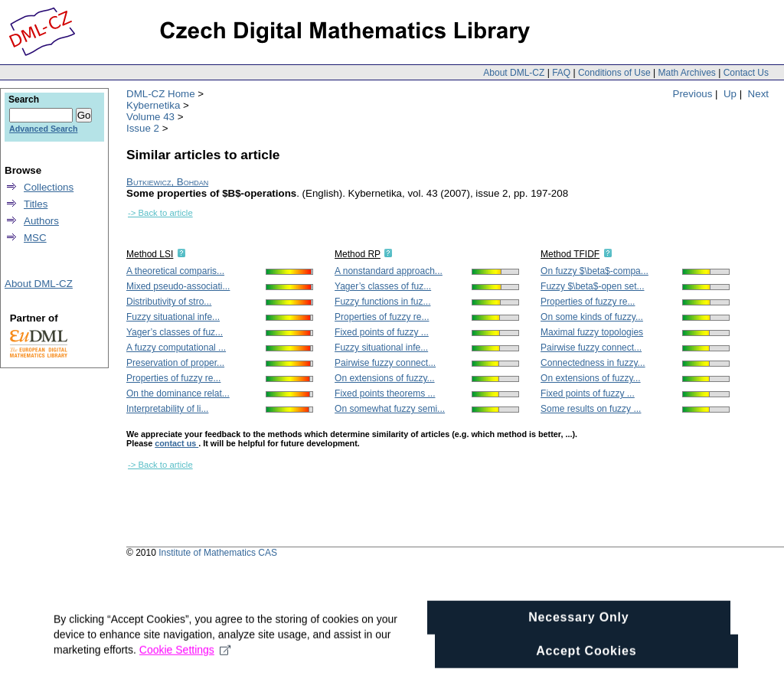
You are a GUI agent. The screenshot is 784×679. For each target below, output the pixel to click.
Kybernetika (153, 105)
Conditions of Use (614, 73)
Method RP (358, 254)
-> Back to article (160, 213)
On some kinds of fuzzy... (592, 317)
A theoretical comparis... (175, 271)
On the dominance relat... (178, 393)
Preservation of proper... (175, 363)
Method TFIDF (570, 254)
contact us (176, 443)
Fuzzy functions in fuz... (382, 302)
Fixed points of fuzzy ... (382, 332)
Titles (36, 204)
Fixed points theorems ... (385, 393)
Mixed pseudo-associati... (178, 286)
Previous (693, 94)
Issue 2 (143, 128)
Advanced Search (43, 129)
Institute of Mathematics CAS (218, 553)
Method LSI (150, 254)
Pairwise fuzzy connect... (385, 363)
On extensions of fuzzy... (385, 378)
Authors (41, 221)
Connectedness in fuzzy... (593, 363)
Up (730, 94)
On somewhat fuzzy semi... (390, 409)
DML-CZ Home (161, 94)
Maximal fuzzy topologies (592, 332)
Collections (49, 187)
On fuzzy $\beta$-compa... (595, 271)
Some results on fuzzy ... (591, 409)
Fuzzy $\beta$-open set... (592, 286)
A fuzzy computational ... (176, 348)
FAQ (561, 73)
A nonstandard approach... (389, 271)
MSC (35, 238)
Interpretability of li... (167, 409)
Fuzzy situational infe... (173, 317)
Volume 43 (150, 117)
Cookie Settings (185, 665)
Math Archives (686, 73)
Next (758, 94)
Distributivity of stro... (169, 302)
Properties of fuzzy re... (173, 378)
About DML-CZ (514, 73)
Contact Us (746, 73)
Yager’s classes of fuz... (175, 332)
